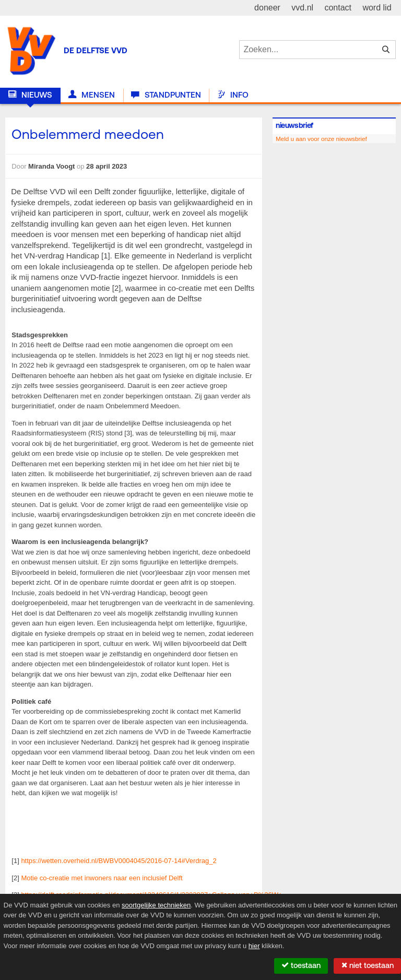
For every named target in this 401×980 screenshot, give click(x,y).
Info (233, 95)
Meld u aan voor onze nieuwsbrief (321, 139)
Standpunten (166, 95)
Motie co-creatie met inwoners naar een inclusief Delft (102, 878)
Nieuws (30, 95)
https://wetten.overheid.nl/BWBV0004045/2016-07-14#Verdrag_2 (119, 861)
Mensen (92, 95)
